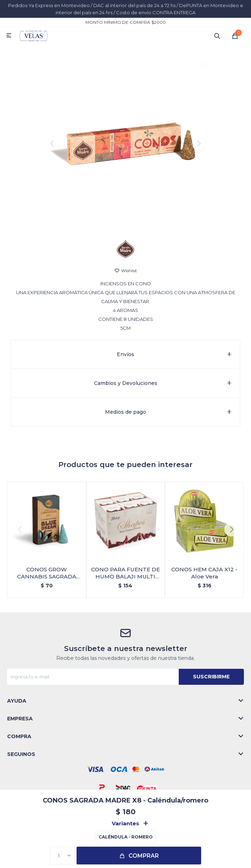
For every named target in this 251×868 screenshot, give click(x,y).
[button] (125, 224)
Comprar (144, 856)
